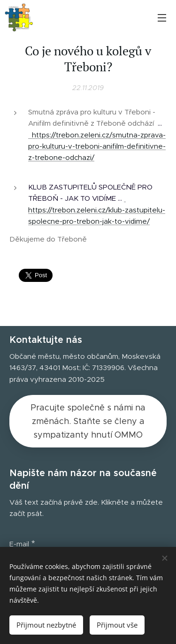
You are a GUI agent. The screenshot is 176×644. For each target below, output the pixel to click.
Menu (162, 18)
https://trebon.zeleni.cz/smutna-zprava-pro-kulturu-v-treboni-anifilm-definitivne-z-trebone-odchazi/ (97, 146)
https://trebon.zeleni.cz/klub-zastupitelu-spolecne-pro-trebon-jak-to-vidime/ (97, 210)
